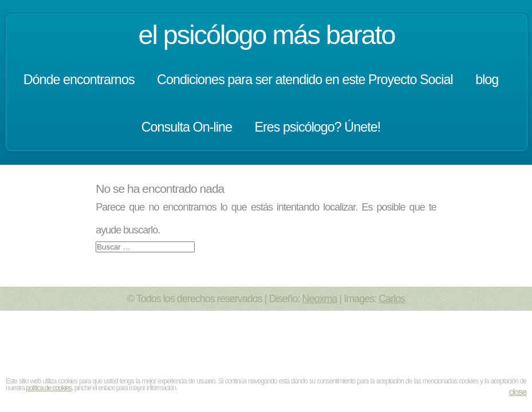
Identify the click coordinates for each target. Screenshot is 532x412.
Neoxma (320, 299)
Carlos (392, 299)
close (518, 392)
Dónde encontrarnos (79, 80)
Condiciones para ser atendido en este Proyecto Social (305, 80)
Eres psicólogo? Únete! (317, 127)
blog (487, 80)
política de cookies (49, 388)
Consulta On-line (187, 127)
